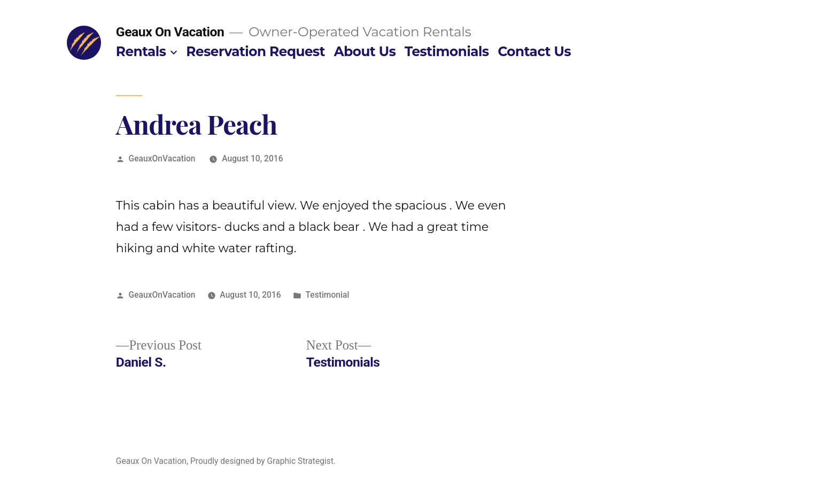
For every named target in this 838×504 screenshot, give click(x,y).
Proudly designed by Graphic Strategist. (263, 461)
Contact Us (534, 51)
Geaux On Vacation (170, 32)
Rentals (141, 51)
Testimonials (447, 51)
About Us (365, 51)
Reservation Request (255, 51)
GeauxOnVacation (162, 158)
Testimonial (327, 295)
